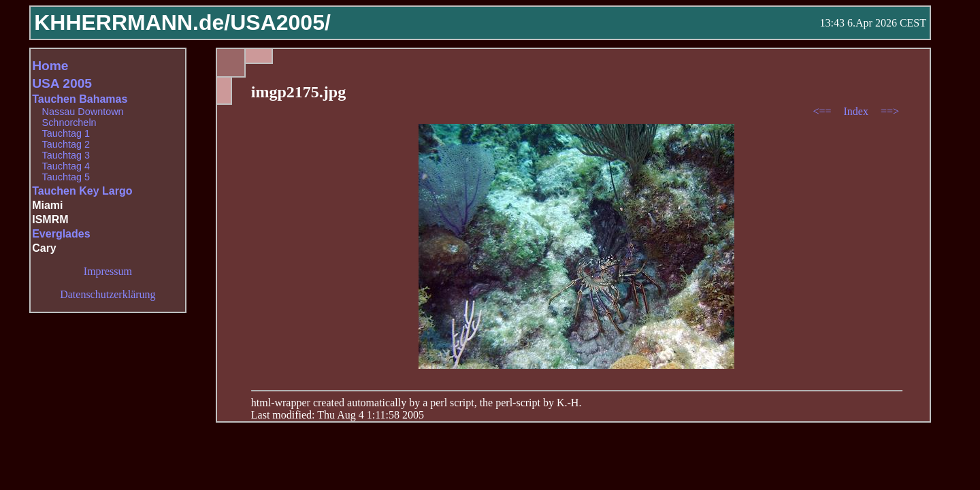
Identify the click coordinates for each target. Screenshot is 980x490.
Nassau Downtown (83, 112)
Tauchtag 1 (66, 133)
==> (890, 111)
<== (823, 111)
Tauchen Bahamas (80, 99)
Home (50, 66)
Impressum (108, 271)
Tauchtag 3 (66, 155)
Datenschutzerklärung (108, 294)
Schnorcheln (69, 122)
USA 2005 (62, 83)
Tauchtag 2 (66, 144)
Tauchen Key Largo (82, 191)
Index (857, 111)
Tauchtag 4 (66, 166)
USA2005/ (280, 22)
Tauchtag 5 (66, 177)
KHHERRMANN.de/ (132, 22)
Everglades (61, 234)
